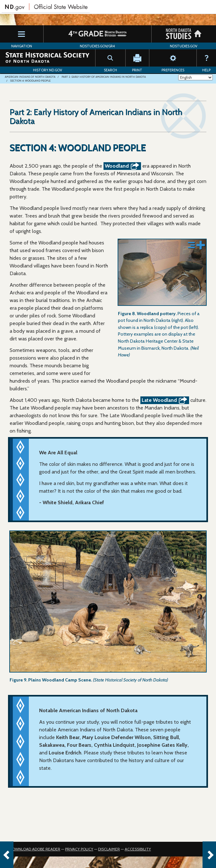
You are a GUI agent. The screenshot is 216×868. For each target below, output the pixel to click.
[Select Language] (195, 77)
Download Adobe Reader (35, 849)
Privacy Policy (79, 849)
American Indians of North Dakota (30, 77)
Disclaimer (109, 849)
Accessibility (138, 849)
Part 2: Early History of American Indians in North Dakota (104, 77)
